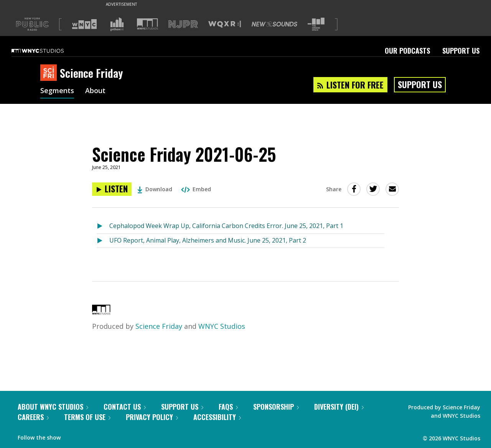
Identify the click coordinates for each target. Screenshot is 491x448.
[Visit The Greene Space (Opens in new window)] (316, 24)
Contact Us (125, 407)
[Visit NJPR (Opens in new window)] (183, 24)
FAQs (228, 407)
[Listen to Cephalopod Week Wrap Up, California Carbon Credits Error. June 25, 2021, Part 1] (103, 226)
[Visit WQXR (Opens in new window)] (225, 24)
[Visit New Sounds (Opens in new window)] (274, 24)
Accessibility (217, 417)
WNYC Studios (222, 326)
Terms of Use (87, 417)
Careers (33, 417)
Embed (196, 189)
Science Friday (159, 326)
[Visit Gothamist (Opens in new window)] (117, 24)
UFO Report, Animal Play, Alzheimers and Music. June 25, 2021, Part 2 (208, 240)
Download (155, 189)
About (95, 91)
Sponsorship (276, 407)
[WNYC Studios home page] (47, 51)
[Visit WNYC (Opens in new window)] (84, 24)
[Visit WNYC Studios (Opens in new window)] (147, 24)
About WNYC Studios (53, 407)
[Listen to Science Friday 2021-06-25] (112, 189)
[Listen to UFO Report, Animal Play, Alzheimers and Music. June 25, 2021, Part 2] (103, 241)
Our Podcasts (407, 51)
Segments (57, 91)
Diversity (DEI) (339, 407)
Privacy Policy (152, 417)
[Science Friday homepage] (50, 73)
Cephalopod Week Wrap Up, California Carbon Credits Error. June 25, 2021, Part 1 (226, 226)
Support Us (461, 51)
